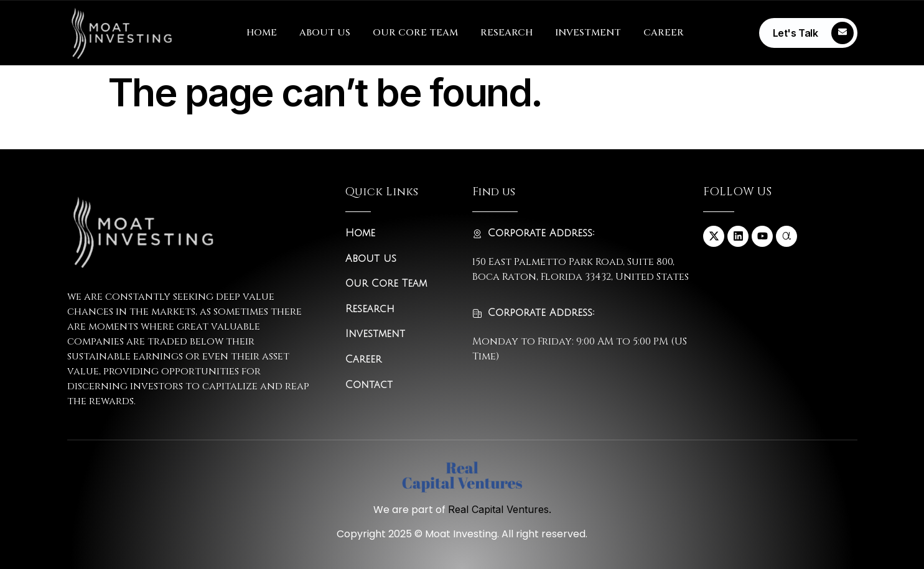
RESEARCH (506, 33)
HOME (262, 33)
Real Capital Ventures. (500, 509)
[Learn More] (808, 33)
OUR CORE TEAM (415, 33)
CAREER (664, 33)
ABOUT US (325, 33)
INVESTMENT (588, 33)
